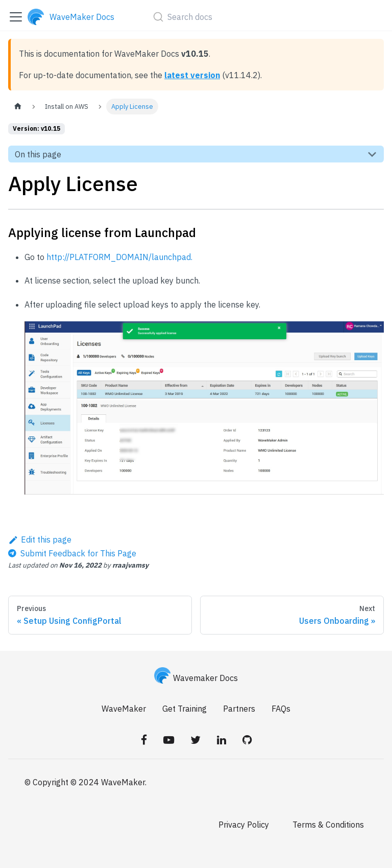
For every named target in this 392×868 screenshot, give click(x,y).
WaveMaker (124, 709)
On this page (38, 154)
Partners (239, 709)
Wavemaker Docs (196, 678)
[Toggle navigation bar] (16, 17)
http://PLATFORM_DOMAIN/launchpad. (119, 257)
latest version (192, 75)
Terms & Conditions (328, 825)
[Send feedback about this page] (72, 553)
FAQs (281, 709)
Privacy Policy (244, 825)
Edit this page (40, 539)
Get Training (185, 709)
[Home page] (18, 107)
